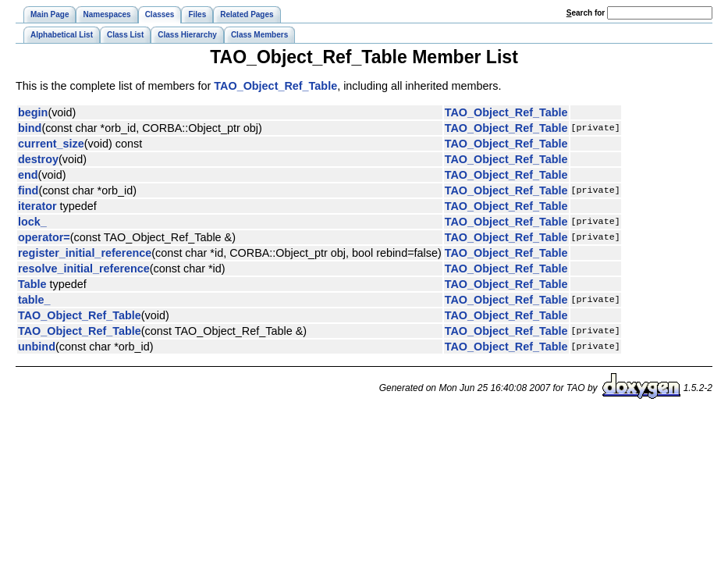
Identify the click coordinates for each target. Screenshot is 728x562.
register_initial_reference (85, 253)
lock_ (32, 222)
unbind (37, 347)
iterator (37, 206)
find (28, 190)
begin (33, 112)
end (28, 175)
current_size (51, 144)
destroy (38, 159)
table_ (34, 300)
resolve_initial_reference (84, 269)
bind (30, 128)
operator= (44, 237)
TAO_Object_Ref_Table (275, 86)
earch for (586, 13)
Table (32, 284)
